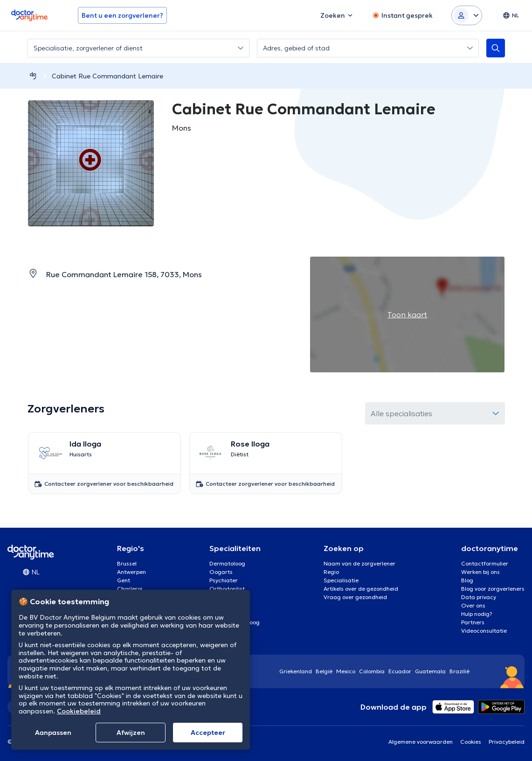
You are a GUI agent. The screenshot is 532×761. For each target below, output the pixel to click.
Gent (124, 580)
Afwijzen (131, 733)
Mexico (346, 671)
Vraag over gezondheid (355, 597)
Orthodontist (227, 589)
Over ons (473, 605)
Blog (467, 580)
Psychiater (224, 580)
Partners (473, 622)
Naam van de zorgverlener (359, 563)
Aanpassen (53, 733)
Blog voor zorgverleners (493, 589)
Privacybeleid (507, 742)
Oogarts (221, 572)
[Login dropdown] (467, 15)
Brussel (127, 563)
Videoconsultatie (484, 631)
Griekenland (296, 671)
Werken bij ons (480, 572)
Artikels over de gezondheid (361, 589)
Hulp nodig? (477, 614)
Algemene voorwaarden (421, 742)
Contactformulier (485, 563)
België (324, 671)
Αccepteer (208, 733)
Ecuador (400, 671)
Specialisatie (341, 580)
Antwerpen (131, 572)
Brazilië (459, 671)
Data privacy (479, 597)
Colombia (372, 671)
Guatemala (430, 671)
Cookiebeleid (79, 711)
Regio (331, 572)
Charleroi (130, 589)
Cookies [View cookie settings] (471, 742)
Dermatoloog (227, 563)
